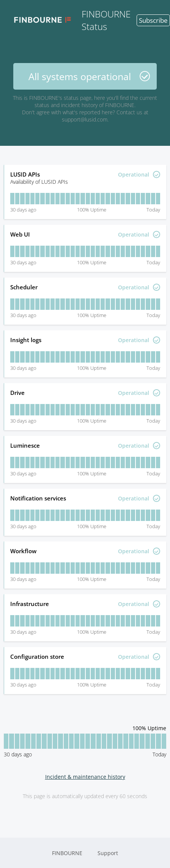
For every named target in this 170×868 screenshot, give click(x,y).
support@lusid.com (85, 119)
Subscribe (153, 20)
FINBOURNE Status (69, 20)
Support (108, 853)
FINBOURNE (67, 853)
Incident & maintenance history (85, 777)
